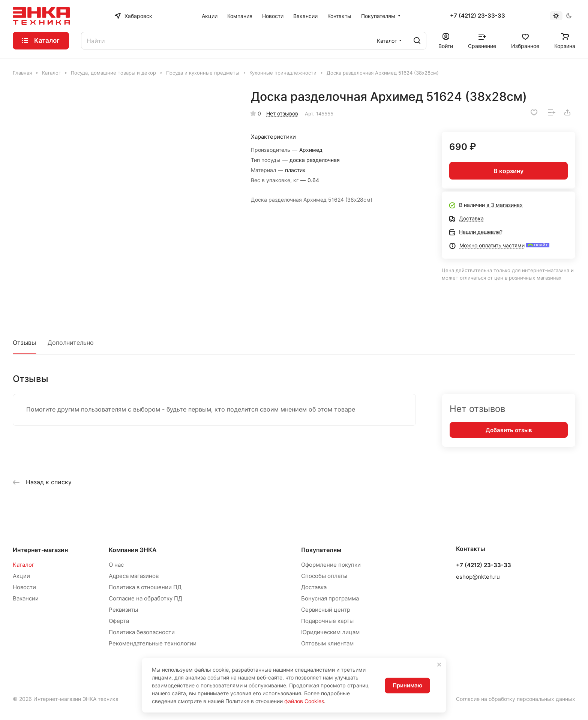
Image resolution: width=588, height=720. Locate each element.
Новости (24, 587)
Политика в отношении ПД (145, 587)
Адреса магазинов (134, 576)
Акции (21, 576)
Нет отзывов (282, 113)
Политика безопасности (142, 632)
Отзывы (24, 343)
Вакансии (26, 598)
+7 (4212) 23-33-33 (478, 16)
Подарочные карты (327, 621)
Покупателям (321, 550)
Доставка (314, 587)
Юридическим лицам (330, 632)
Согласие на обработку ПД (145, 598)
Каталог (24, 565)
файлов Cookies (304, 701)
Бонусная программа (330, 598)
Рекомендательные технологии (153, 643)
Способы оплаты (324, 576)
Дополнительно (71, 343)
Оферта (119, 621)
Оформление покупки (331, 565)
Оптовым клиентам (327, 643)
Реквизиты (123, 610)
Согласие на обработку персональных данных (516, 699)
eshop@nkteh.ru (478, 577)
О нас (116, 565)
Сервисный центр (326, 610)
